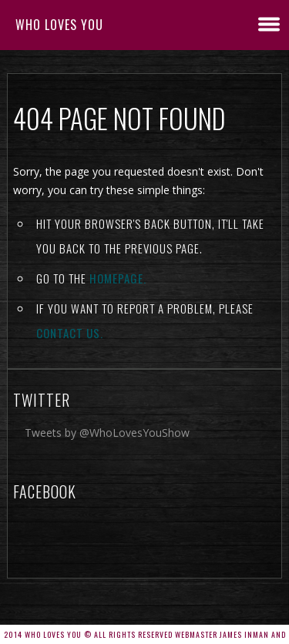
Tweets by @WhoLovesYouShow (107, 433)
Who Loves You (59, 25)
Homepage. (118, 278)
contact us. (70, 333)
